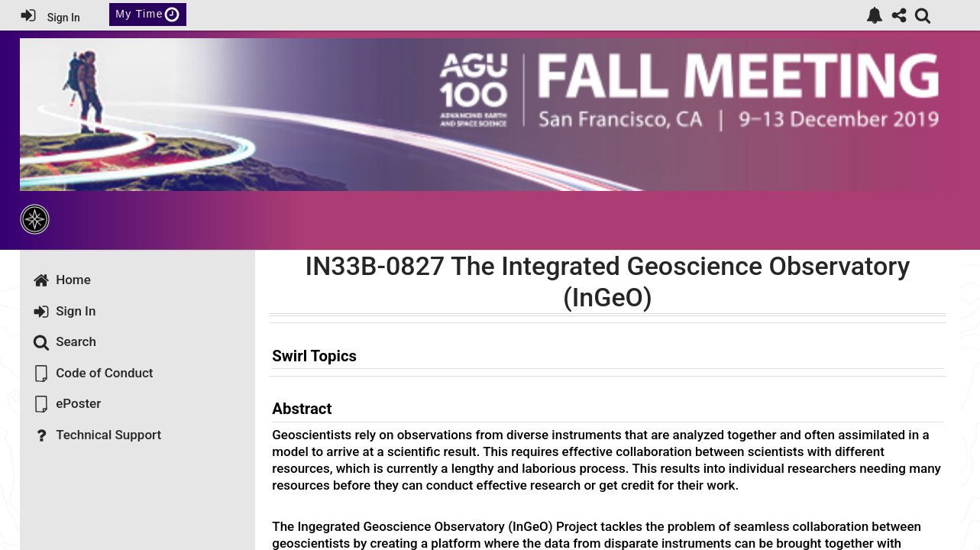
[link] (875, 15)
